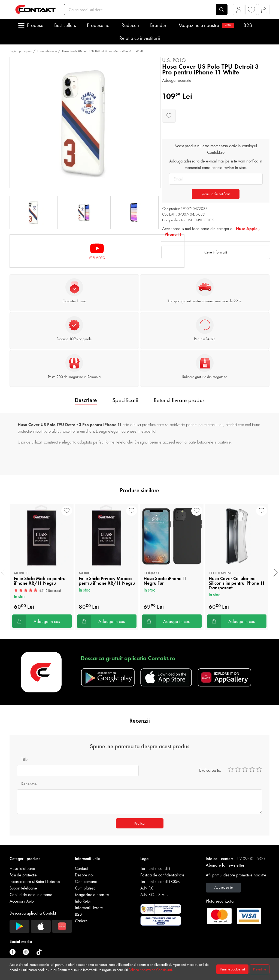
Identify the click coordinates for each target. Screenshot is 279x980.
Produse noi (99, 25)
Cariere (81, 921)
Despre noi (84, 875)
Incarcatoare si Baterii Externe (35, 881)
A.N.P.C (147, 888)
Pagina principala (21, 51)
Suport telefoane (23, 888)
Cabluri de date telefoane (31, 895)
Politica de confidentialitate (162, 875)
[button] (239, 11)
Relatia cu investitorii (140, 38)
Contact (81, 868)
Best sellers (65, 25)
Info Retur (83, 901)
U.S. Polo (174, 60)
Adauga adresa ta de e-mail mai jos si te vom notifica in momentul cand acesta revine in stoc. (216, 164)
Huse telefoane (47, 51)
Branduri (159, 25)
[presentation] (3, 573)
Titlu (24, 759)
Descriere (86, 400)
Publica (139, 823)
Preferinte (260, 969)
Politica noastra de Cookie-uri (150, 970)
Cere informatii (216, 252)
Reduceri (130, 25)
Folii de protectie (23, 875)
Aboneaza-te (224, 887)
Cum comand (86, 881)
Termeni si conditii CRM (160, 881)
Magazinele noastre (206, 25)
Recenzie (29, 784)
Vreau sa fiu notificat (216, 194)
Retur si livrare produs (179, 400)
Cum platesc (85, 888)
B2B (248, 25)
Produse (35, 25)
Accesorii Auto (22, 901)
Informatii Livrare (89, 908)
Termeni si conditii (155, 868)
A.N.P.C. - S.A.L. (154, 895)
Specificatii (125, 400)
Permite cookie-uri (232, 969)
